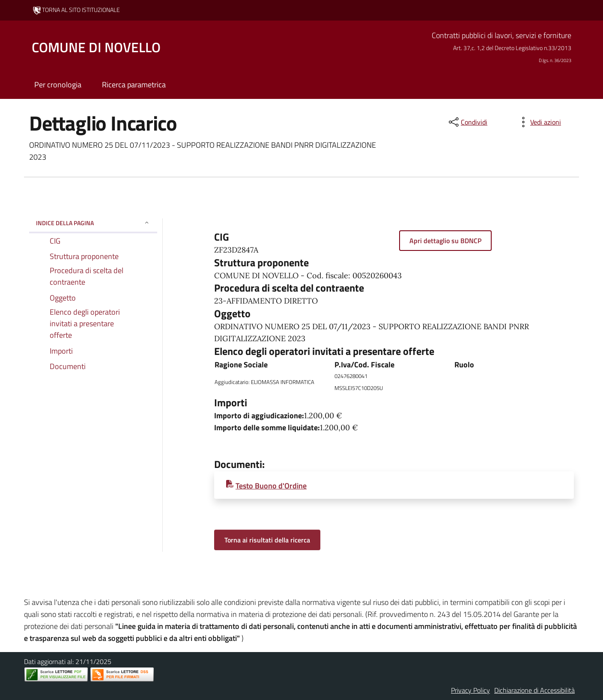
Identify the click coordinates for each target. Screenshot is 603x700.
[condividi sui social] (467, 122)
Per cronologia (58, 85)
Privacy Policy (470, 690)
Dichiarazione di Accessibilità (534, 690)
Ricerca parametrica (134, 85)
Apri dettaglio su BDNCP (445, 241)
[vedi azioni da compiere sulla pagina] (539, 122)
